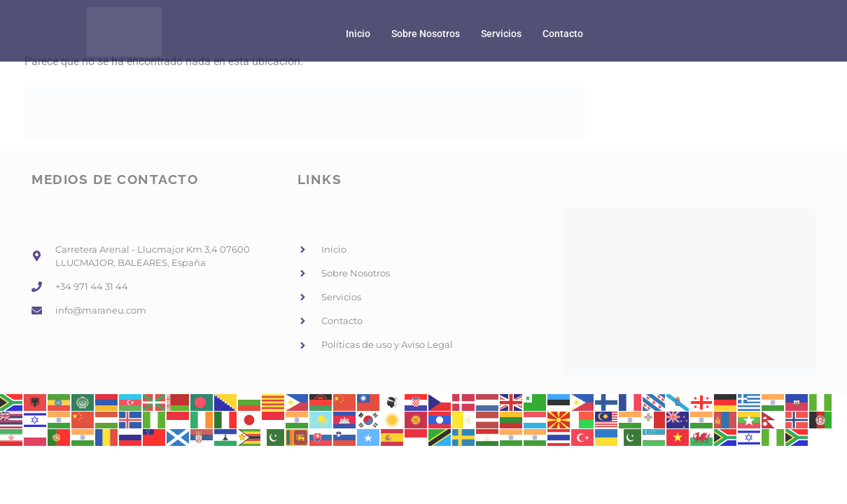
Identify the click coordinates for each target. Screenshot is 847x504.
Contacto (563, 34)
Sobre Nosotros (426, 34)
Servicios (501, 34)
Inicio (358, 34)
